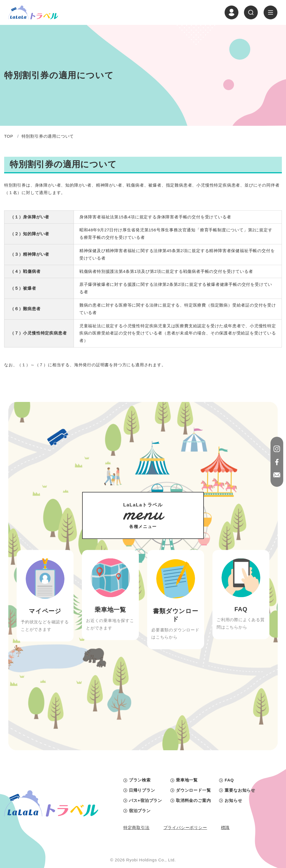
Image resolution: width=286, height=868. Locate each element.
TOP (9, 136)
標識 (225, 828)
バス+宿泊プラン (145, 801)
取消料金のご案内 (193, 801)
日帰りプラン (142, 790)
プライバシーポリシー (185, 828)
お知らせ (233, 801)
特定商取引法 (136, 828)
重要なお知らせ (240, 790)
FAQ (229, 780)
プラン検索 (140, 780)
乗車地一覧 (187, 780)
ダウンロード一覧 (193, 790)
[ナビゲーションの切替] (271, 12)
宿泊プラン (140, 811)
